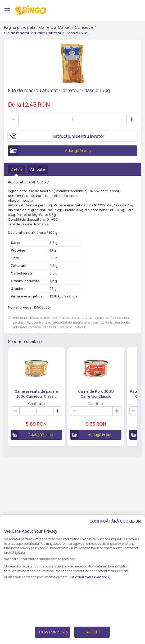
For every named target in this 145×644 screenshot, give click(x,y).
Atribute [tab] (38, 169)
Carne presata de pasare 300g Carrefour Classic (36, 394)
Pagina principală (19, 27)
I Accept (92, 632)
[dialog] (72, 579)
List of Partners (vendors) (90, 577)
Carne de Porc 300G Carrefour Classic (96, 394)
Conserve (84, 27)
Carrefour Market (55, 27)
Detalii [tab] (16, 169)
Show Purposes (53, 632)
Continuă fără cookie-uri (115, 521)
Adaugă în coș (49, 151)
